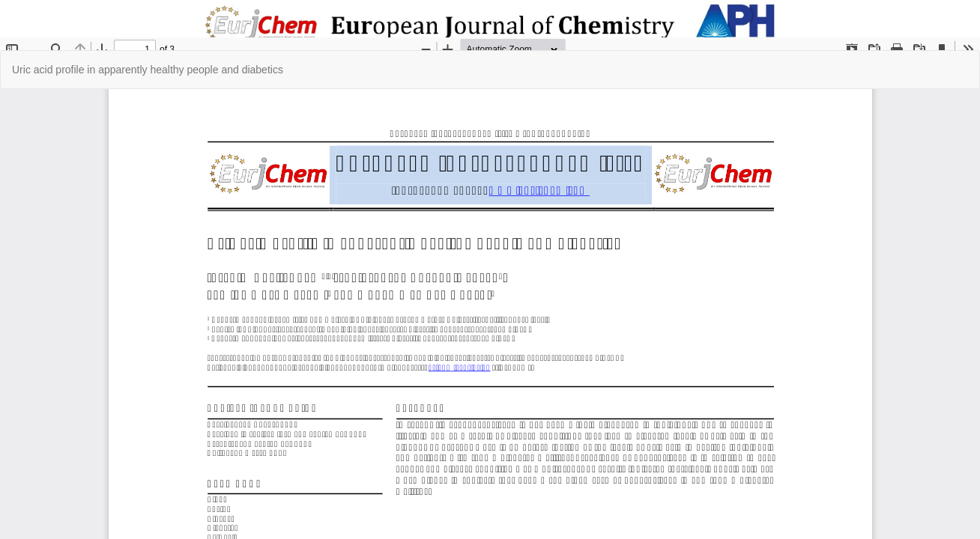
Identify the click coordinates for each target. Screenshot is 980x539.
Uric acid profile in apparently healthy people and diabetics (148, 70)
